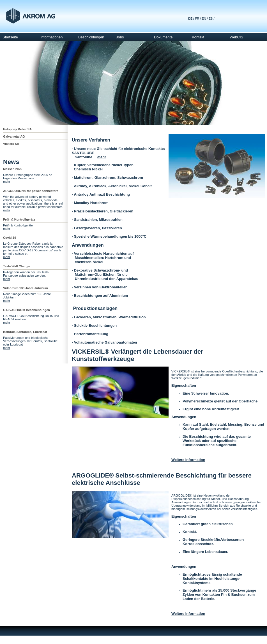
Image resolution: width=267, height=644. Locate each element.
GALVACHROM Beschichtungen (27, 310)
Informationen (52, 37)
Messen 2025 (13, 169)
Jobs (120, 37)
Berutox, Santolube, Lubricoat (25, 332)
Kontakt (198, 37)
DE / (191, 18)
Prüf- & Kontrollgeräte (19, 219)
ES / (212, 18)
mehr (7, 182)
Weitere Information (188, 460)
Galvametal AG (14, 136)
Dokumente (163, 37)
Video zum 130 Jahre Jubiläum (26, 288)
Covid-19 (10, 238)
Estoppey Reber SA (17, 129)
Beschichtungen (91, 37)
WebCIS (236, 37)
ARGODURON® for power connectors (31, 191)
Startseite (10, 37)
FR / (198, 18)
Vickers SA (11, 144)
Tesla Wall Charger (17, 266)
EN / (205, 18)
